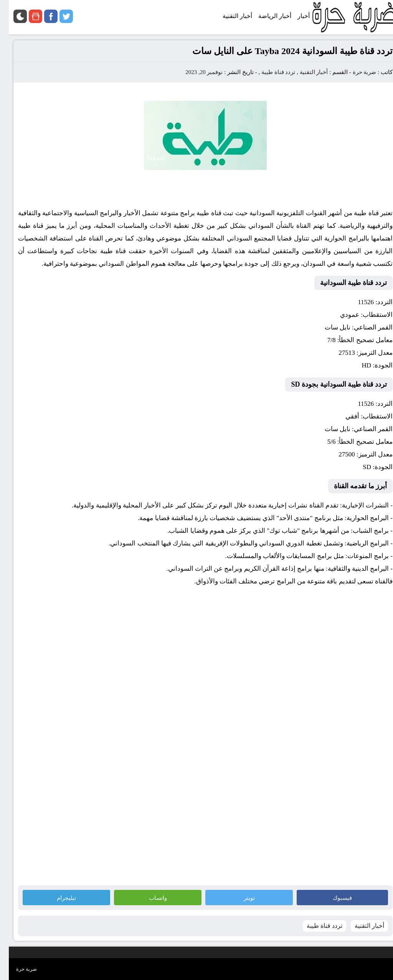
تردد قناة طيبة (270, 72)
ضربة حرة (355, 72)
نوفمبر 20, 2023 (195, 72)
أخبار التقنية (305, 72)
